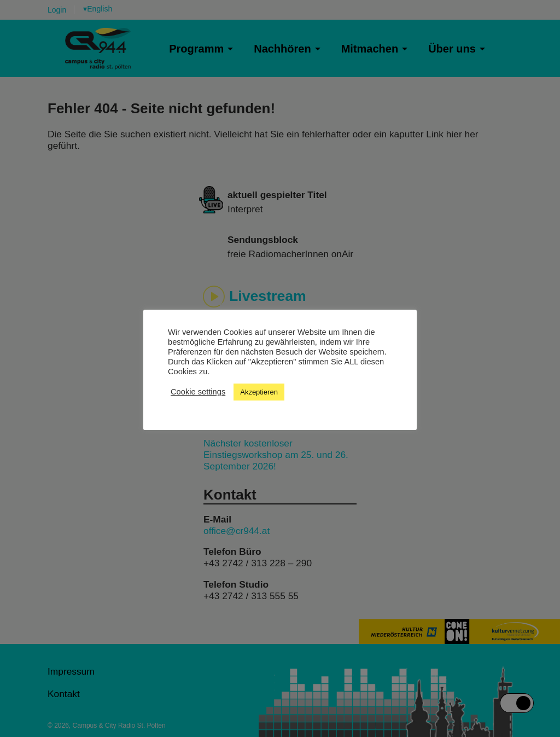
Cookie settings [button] (198, 392)
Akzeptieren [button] (259, 392)
